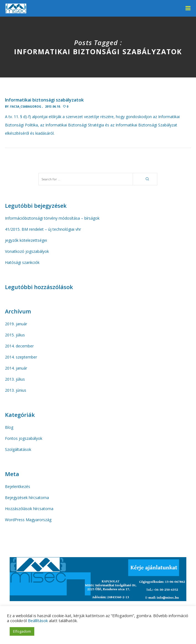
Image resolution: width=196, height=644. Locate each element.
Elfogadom (22, 631)
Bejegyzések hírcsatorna (27, 498)
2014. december (19, 346)
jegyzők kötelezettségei (26, 240)
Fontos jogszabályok (24, 438)
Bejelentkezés (18, 486)
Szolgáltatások (18, 449)
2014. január (16, 368)
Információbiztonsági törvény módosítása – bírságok (52, 218)
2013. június (16, 390)
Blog (9, 427)
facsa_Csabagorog (26, 107)
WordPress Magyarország (28, 520)
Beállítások (38, 620)
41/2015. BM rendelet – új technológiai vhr (43, 229)
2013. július (15, 379)
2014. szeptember (21, 357)
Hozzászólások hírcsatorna (29, 509)
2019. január (16, 324)
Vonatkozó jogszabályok (27, 251)
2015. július (15, 335)
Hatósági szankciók (22, 262)
